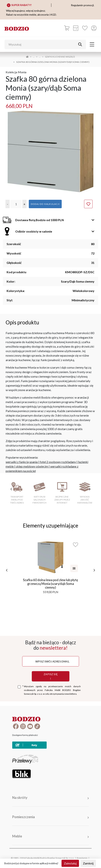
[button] (8, 204)
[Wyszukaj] (42, 44)
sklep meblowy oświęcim (32, 466)
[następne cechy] (90, 489)
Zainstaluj (70, 863)
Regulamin (82, 858)
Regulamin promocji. (83, 5)
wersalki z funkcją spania (22, 462)
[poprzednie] (7, 570)
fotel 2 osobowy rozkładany (58, 462)
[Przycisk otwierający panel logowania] (94, 28)
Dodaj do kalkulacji (45, 204)
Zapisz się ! (51, 676)
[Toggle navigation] (92, 44)
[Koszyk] (67, 28)
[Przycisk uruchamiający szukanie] (80, 44)
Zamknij (88, 863)
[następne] (94, 570)
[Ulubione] (85, 28)
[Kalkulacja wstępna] (76, 28)
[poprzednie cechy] (11, 489)
